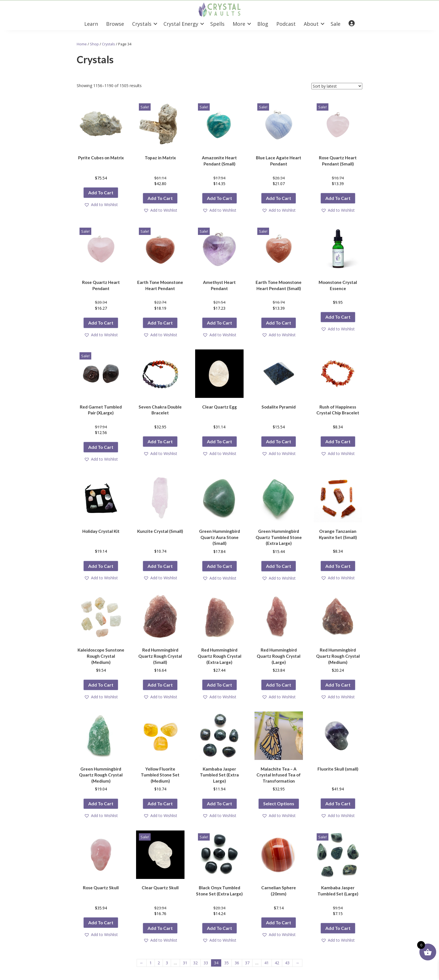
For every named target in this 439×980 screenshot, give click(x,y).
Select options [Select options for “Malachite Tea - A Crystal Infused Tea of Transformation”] (279, 803)
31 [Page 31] (185, 963)
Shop (94, 44)
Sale (336, 24)
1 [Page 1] (151, 963)
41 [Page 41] (267, 963)
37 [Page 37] (247, 963)
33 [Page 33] (206, 963)
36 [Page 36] (237, 963)
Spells (217, 24)
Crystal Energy (181, 24)
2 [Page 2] (159, 963)
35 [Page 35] (226, 963)
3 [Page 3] (167, 963)
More (239, 24)
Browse (115, 24)
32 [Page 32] (195, 963)
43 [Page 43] (287, 963)
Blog (263, 24)
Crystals (142, 24)
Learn (91, 24)
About (311, 24)
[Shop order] (337, 86)
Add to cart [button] (101, 193)
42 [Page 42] (277, 963)
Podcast (286, 24)
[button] (155, 24)
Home (82, 44)
